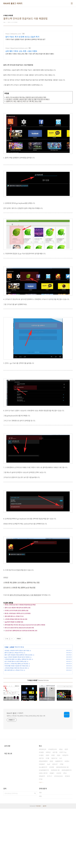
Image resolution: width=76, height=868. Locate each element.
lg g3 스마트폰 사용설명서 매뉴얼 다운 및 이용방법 (17, 687)
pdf (49, 823)
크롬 (48, 818)
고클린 (42, 815)
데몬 (53, 815)
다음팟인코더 (53, 809)
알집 (52, 821)
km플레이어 (43, 826)
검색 (35, 853)
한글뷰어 (42, 835)
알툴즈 (52, 832)
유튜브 (67, 821)
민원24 (68, 835)
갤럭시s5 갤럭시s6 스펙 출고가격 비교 (14, 683)
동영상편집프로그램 (63, 826)
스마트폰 (12, 677)
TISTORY (38, 865)
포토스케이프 (44, 832)
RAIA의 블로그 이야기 (13, 3)
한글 (61, 809)
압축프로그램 (56, 829)
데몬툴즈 (42, 823)
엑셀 (62, 823)
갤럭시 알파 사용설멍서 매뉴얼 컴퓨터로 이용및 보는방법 (18, 685)
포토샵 (49, 812)
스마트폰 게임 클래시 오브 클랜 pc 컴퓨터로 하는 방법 (18, 690)
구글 (41, 838)
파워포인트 (43, 809)
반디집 (42, 818)
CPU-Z (50, 835)
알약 (67, 809)
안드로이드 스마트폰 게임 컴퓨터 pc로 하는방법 (16, 694)
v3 (61, 818)
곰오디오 (55, 818)
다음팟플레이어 (44, 829)
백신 (65, 832)
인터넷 (59, 832)
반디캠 (55, 812)
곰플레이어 (59, 821)
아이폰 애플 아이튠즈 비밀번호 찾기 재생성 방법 (16, 696)
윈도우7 (55, 823)
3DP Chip (63, 812)
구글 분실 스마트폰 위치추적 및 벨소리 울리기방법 (17, 681)
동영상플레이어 (67, 829)
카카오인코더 (59, 835)
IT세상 (6, 677)
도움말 (42, 812)
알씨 (48, 815)
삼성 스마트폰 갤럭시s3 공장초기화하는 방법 (15, 692)
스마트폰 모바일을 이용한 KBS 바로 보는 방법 (16, 698)
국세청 (52, 826)
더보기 (41, 842)
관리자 (45, 865)
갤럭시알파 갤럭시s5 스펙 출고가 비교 (14, 701)
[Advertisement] (38, 45)
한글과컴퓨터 (44, 821)
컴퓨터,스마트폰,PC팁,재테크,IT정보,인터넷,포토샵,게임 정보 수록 (26, 775)
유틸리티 (66, 815)
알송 (59, 815)
